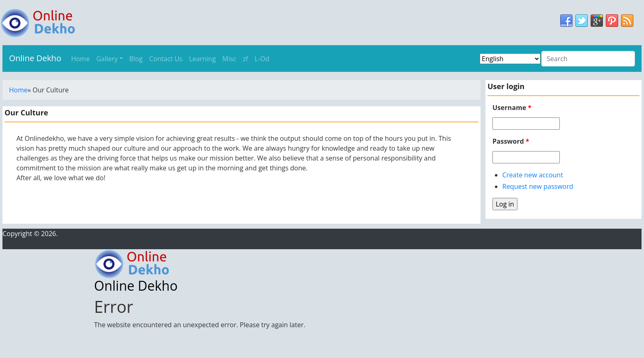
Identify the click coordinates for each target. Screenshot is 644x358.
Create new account (533, 175)
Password (511, 141)
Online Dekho (35, 58)
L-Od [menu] (262, 59)
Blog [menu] (136, 59)
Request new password (538, 186)
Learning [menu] (202, 59)
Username (512, 108)
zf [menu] (245, 59)
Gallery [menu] (107, 59)
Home (18, 90)
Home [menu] (80, 59)
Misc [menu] (229, 59)
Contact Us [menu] (166, 59)
